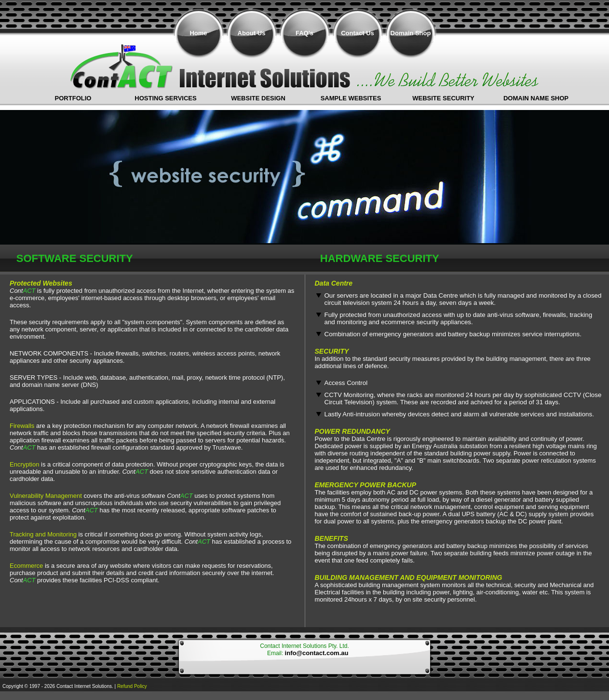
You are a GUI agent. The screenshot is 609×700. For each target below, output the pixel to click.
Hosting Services (165, 98)
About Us (252, 33)
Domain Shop (411, 33)
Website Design (258, 98)
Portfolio (73, 98)
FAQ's (304, 33)
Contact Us (358, 33)
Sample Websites (351, 98)
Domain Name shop (536, 98)
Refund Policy (132, 686)
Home (198, 33)
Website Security (443, 98)
